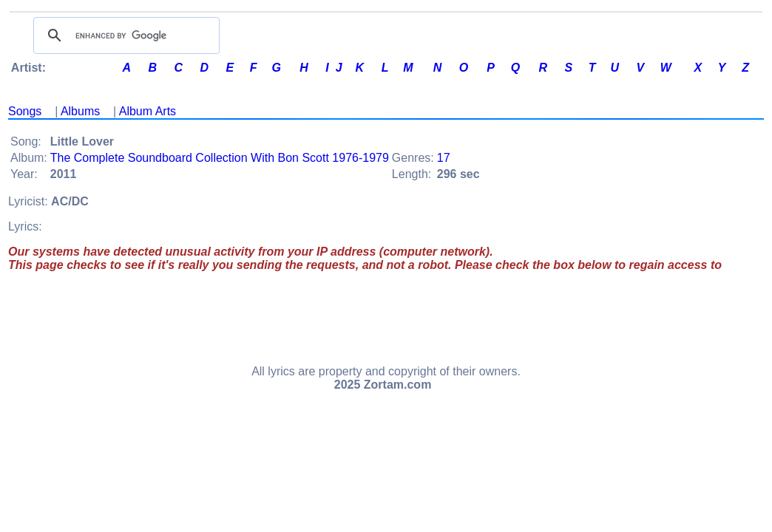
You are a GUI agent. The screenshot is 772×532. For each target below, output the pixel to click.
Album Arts (148, 111)
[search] (124, 35)
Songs (25, 111)
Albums (80, 111)
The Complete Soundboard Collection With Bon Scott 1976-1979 (220, 158)
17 (444, 158)
